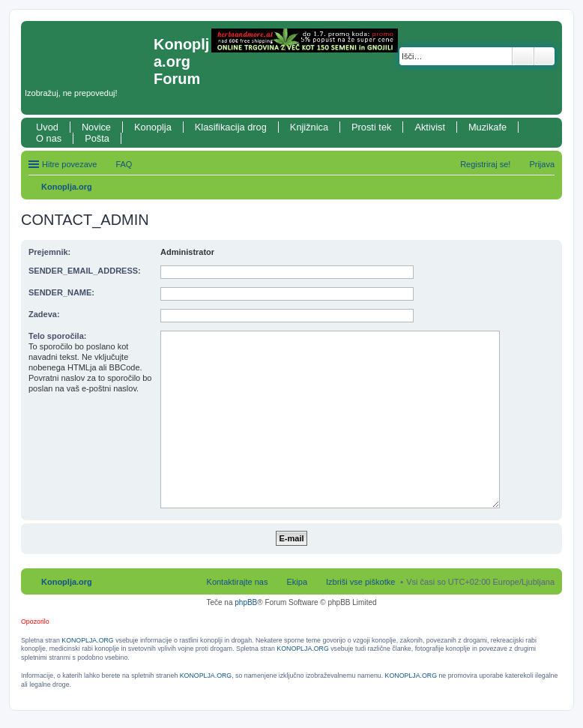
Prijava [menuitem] (542, 164)
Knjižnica (309, 127)
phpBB (246, 602)
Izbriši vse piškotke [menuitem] (360, 582)
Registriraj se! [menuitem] (485, 164)
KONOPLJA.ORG (87, 640)
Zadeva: (44, 314)
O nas (49, 138)
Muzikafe (487, 127)
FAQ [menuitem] (124, 164)
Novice (96, 127)
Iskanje (523, 56)
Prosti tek (371, 127)
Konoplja (153, 127)
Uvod (47, 127)
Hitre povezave (69, 164)
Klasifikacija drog (231, 127)
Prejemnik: (49, 252)
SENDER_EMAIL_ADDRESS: (85, 271)
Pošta (97, 138)
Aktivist (430, 127)
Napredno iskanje (544, 56)
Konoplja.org (67, 187)
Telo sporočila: (57, 336)
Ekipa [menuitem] (297, 582)
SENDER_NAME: (61, 292)
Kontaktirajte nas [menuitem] (238, 582)
